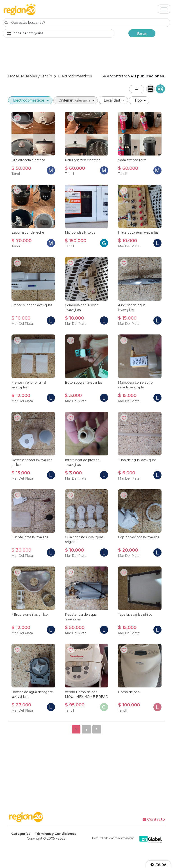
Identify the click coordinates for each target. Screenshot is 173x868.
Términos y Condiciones (55, 834)
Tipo (138, 100)
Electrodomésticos (75, 76)
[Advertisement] (86, 56)
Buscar (142, 33)
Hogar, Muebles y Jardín (30, 76)
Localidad (112, 100)
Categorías (21, 834)
